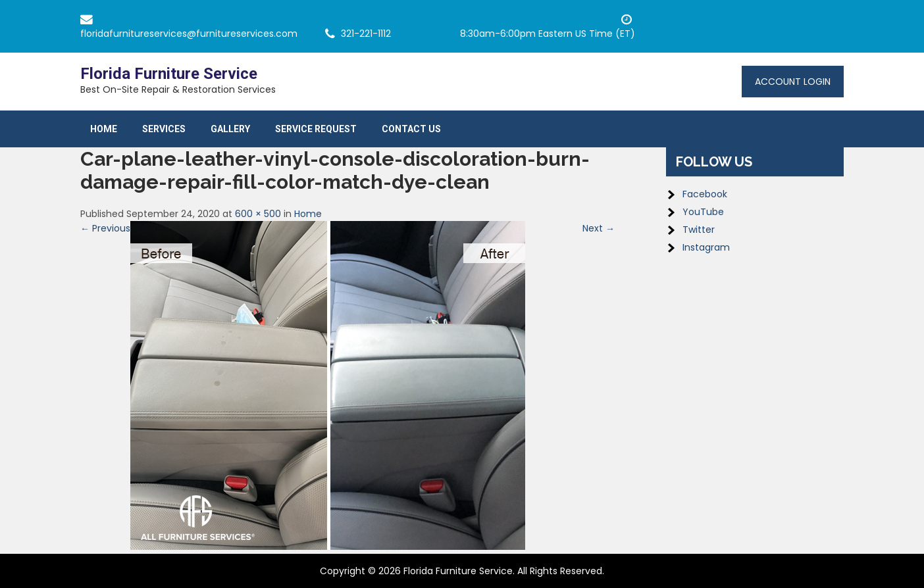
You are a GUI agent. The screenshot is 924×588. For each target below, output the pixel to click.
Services (164, 129)
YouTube (703, 212)
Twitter (699, 230)
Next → (599, 228)
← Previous (105, 228)
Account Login (793, 82)
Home (104, 129)
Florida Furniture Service (169, 74)
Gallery (230, 129)
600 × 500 (258, 214)
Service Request (316, 129)
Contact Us (411, 129)
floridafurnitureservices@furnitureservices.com (189, 34)
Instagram (706, 247)
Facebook (705, 194)
